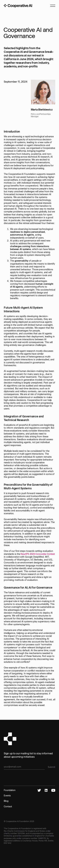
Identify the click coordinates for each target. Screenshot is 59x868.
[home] (18, 6)
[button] (51, 6)
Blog (6, 801)
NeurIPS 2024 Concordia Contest (38, 554)
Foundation (10, 790)
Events (7, 796)
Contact (8, 806)
